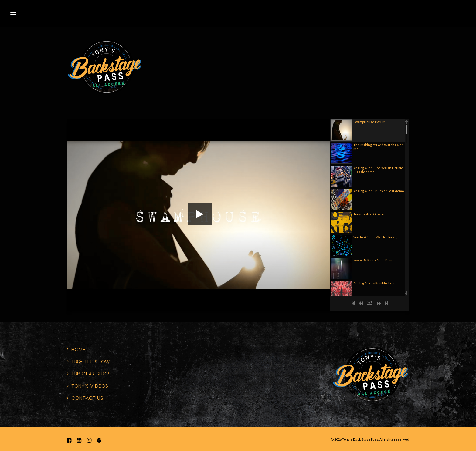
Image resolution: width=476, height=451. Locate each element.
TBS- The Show (91, 362)
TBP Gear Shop (90, 374)
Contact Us (87, 398)
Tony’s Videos (90, 386)
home (78, 350)
